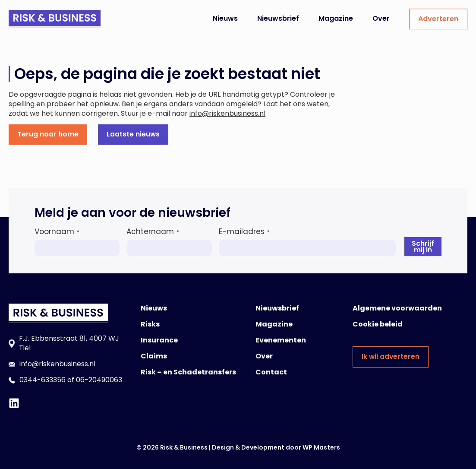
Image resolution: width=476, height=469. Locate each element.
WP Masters (321, 447)
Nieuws (225, 18)
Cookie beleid (378, 324)
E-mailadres (244, 231)
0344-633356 (43, 379)
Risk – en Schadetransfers (188, 372)
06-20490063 (99, 379)
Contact (271, 372)
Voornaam (57, 231)
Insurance (159, 340)
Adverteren (438, 19)
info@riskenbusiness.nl (227, 113)
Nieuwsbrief (278, 18)
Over (381, 18)
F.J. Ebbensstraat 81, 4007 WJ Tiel (69, 343)
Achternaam (153, 231)
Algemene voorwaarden (397, 308)
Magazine (336, 18)
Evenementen (281, 340)
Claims (154, 356)
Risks (150, 324)
